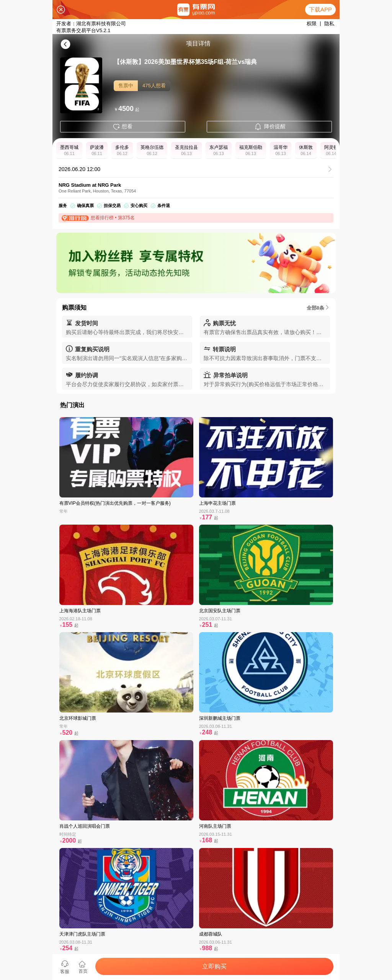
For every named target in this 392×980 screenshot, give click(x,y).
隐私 (329, 24)
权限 (312, 24)
